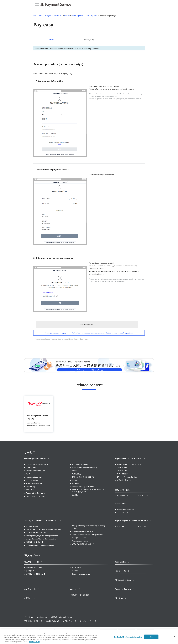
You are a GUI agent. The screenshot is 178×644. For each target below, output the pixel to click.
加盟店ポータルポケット (35, 542)
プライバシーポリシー (32, 621)
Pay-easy (94, 16)
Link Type (121, 526)
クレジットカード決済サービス (37, 464)
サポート (27, 617)
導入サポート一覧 (32, 562)
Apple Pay (30, 490)
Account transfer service (36, 493)
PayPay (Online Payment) (36, 496)
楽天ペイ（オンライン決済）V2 (83, 477)
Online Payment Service (80, 16)
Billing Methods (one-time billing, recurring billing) (88, 527)
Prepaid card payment (35, 483)
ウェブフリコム (145, 496)
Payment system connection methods (131, 520)
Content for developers (81, 574)
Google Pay (76, 480)
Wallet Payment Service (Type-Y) (84, 467)
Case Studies (121, 562)
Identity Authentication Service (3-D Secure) (43, 529)
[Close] (174, 637)
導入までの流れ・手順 (34, 568)
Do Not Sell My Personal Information (128, 637)
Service (67, 16)
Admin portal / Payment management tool (42, 536)
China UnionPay (32, 480)
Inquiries (73, 589)
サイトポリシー (68, 621)
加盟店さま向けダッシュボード (83, 544)
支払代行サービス (123, 496)
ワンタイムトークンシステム (36, 532)
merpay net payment (34, 477)
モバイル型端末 (122, 474)
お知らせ (28, 598)
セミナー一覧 (121, 571)
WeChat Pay (76, 474)
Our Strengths (30, 589)
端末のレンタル (123, 471)
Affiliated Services (123, 580)
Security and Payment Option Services (41, 520)
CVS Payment (31, 467)
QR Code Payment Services (127, 477)
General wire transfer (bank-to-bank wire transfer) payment (88, 491)
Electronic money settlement (83, 487)
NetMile (75, 495)
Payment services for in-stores (128, 458)
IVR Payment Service (80, 538)
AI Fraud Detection (33, 526)
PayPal (28, 474)
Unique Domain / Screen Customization (41, 539)
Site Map (119, 598)
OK (151, 637)
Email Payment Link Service (82, 531)
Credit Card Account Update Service (40, 545)
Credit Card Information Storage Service (87, 534)
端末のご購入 (123, 467)
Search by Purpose (123, 589)
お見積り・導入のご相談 (80, 595)
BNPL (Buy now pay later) (36, 471)
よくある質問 (77, 568)
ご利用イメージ (32, 571)
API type (143, 526)
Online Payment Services (35, 458)
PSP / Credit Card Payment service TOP (48, 16)
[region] (89, 637)
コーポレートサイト (87, 621)
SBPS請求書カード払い (125, 509)
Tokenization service (80, 541)
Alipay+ (75, 471)
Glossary (75, 571)
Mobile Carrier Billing (80, 464)
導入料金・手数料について (36, 574)
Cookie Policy (51, 621)
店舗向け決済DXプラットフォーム (129, 464)
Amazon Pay (31, 487)
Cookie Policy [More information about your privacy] (34, 642)
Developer (41, 617)
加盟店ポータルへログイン (60, 617)
